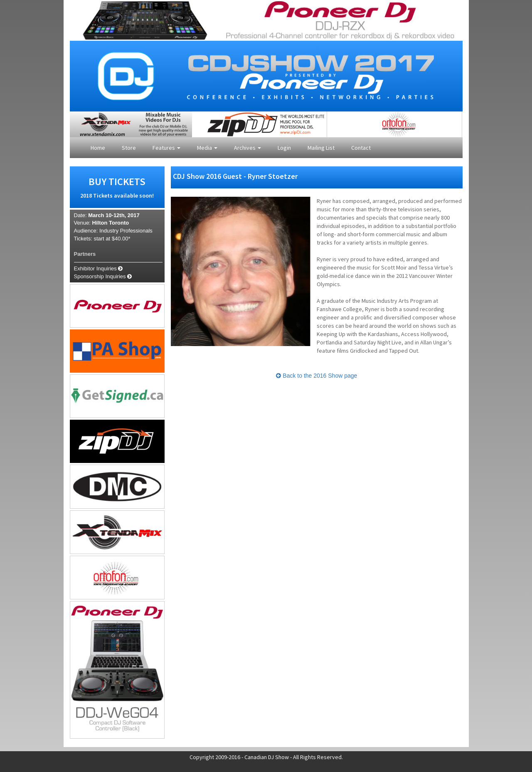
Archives (248, 148)
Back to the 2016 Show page (316, 376)
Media (207, 148)
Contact (361, 148)
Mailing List (321, 148)
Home (98, 148)
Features (166, 148)
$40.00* (121, 239)
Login (284, 148)
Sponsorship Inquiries (103, 276)
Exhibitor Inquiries (99, 268)
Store (129, 148)
